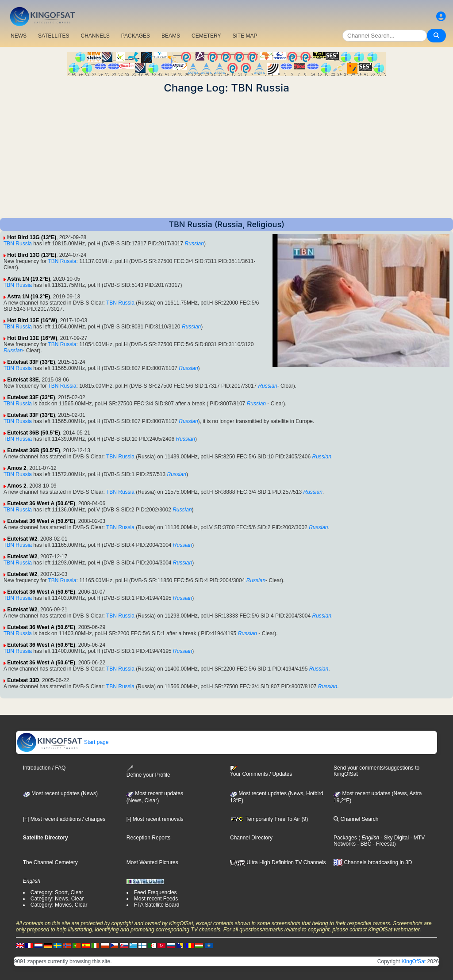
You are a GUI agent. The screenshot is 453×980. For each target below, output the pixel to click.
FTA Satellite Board (157, 905)
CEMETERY (206, 36)
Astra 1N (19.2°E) (29, 279)
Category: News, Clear (57, 899)
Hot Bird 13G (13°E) (32, 237)
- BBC (363, 844)
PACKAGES (136, 36)
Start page (63, 742)
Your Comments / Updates (261, 771)
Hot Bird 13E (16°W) (32, 320)
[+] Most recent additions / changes (64, 819)
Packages (345, 838)
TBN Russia (18, 244)
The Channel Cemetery (50, 862)
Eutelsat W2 (22, 539)
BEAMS (171, 36)
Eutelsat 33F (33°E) (31, 362)
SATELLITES (54, 36)
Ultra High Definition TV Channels (278, 862)
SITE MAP (245, 36)
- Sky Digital (394, 838)
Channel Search (356, 819)
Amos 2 (17, 468)
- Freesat (382, 844)
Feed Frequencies (155, 892)
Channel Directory (251, 838)
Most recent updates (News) (60, 793)
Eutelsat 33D (23, 680)
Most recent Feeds (156, 899)
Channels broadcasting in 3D (373, 862)
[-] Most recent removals (155, 819)
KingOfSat (414, 961)
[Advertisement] (226, 156)
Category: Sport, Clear (57, 892)
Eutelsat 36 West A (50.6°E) (41, 503)
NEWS (19, 36)
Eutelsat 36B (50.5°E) (34, 433)
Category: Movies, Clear (59, 905)
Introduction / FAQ (44, 768)
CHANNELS (95, 36)
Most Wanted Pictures (152, 862)
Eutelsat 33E (23, 380)
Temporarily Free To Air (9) (269, 819)
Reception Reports (148, 838)
